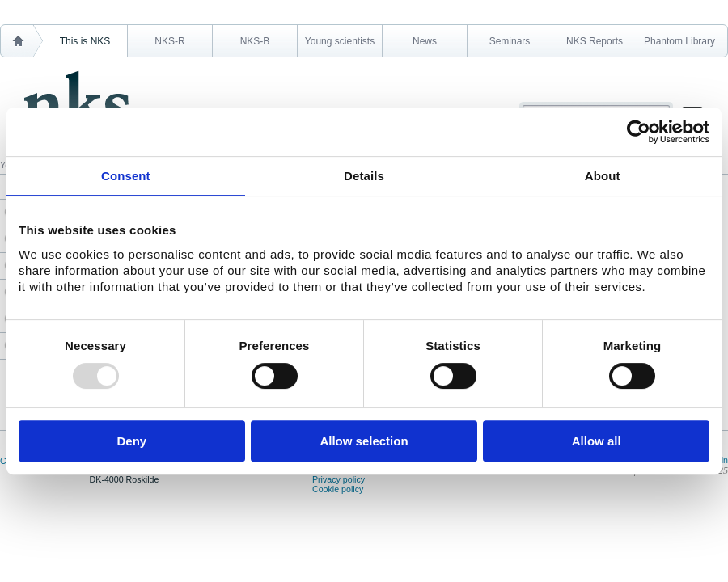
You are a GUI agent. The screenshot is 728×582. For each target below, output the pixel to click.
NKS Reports (595, 41)
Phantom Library (679, 41)
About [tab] (603, 176)
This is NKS (85, 41)
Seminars (510, 41)
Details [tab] (364, 176)
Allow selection (364, 441)
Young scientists (340, 41)
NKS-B (255, 41)
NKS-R (169, 41)
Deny (131, 441)
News (425, 41)
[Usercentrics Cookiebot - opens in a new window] (639, 132)
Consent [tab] (126, 176)
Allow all (597, 441)
